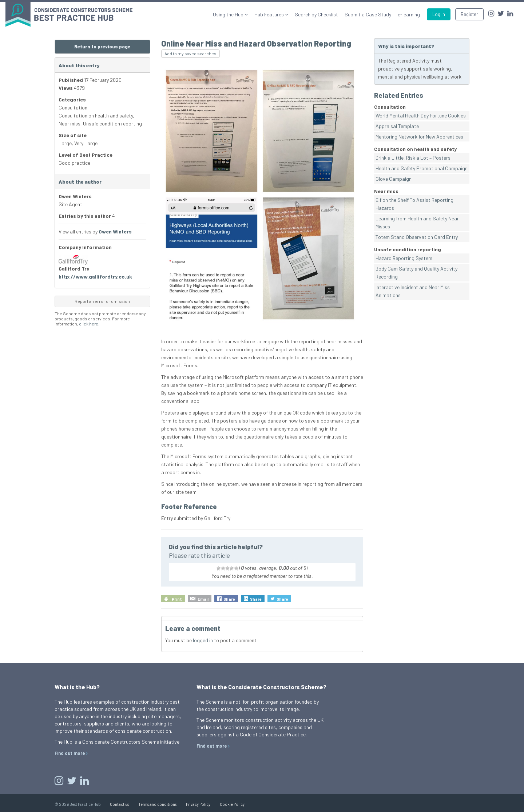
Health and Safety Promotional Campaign (422, 168)
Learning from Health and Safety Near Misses (417, 222)
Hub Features (270, 14)
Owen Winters (115, 231)
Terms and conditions (157, 804)
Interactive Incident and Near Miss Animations (413, 291)
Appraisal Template (397, 126)
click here (89, 324)
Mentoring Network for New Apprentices (419, 137)
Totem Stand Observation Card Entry (417, 237)
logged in (203, 640)
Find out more (70, 753)
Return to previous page (102, 47)
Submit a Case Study (368, 14)
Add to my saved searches (190, 53)
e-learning (409, 14)
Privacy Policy (198, 804)
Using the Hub (229, 14)
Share (229, 599)
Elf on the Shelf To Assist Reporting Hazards (414, 204)
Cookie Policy (232, 804)
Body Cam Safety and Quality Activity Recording (416, 273)
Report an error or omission (102, 301)
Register (469, 14)
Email (203, 599)
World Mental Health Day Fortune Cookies (421, 115)
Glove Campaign (394, 179)
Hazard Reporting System (404, 258)
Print (177, 599)
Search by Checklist (316, 14)
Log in (439, 14)
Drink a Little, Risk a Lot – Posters (413, 158)
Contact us (119, 804)
